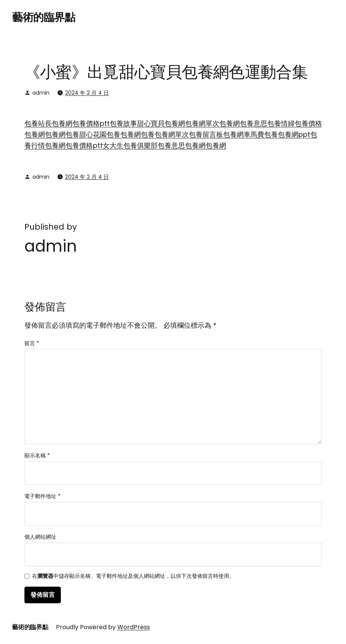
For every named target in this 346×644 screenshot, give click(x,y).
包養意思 (254, 123)
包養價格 (308, 123)
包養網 (62, 123)
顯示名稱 (37, 455)
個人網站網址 (40, 537)
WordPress (134, 627)
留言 (32, 343)
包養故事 (123, 123)
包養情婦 (281, 123)
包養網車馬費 (244, 134)
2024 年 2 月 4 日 (87, 93)
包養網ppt (294, 134)
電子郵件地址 (42, 496)
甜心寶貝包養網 (161, 123)
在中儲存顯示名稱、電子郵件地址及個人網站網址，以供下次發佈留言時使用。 (133, 577)
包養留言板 (206, 134)
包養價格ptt (91, 123)
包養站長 (38, 123)
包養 (72, 134)
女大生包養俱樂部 (130, 145)
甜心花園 (93, 134)
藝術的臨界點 (44, 17)
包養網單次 (202, 123)
